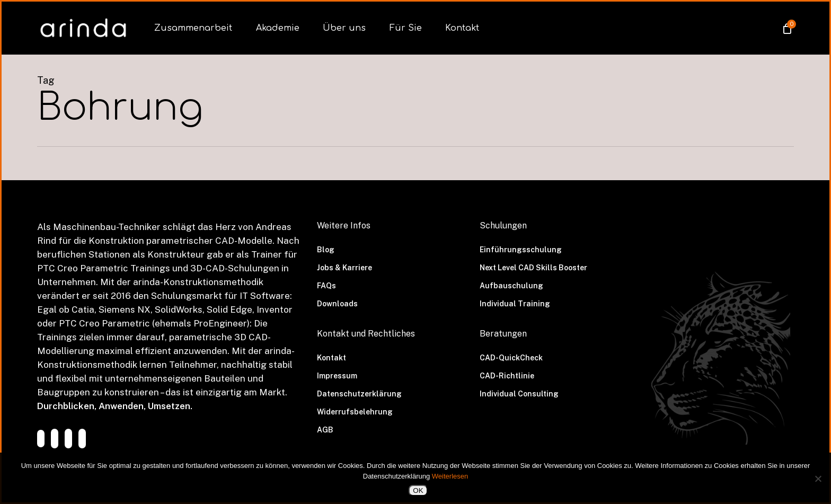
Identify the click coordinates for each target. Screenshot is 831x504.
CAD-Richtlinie (507, 376)
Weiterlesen (450, 476)
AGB (325, 430)
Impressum (337, 376)
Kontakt (331, 358)
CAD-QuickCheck (511, 358)
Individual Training (515, 304)
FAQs (326, 286)
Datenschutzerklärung (359, 394)
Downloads (337, 304)
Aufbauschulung (511, 286)
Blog (326, 250)
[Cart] (787, 28)
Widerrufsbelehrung (355, 412)
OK (418, 490)
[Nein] (818, 479)
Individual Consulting (519, 394)
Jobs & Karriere (344, 268)
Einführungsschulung (521, 250)
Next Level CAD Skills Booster (533, 268)
